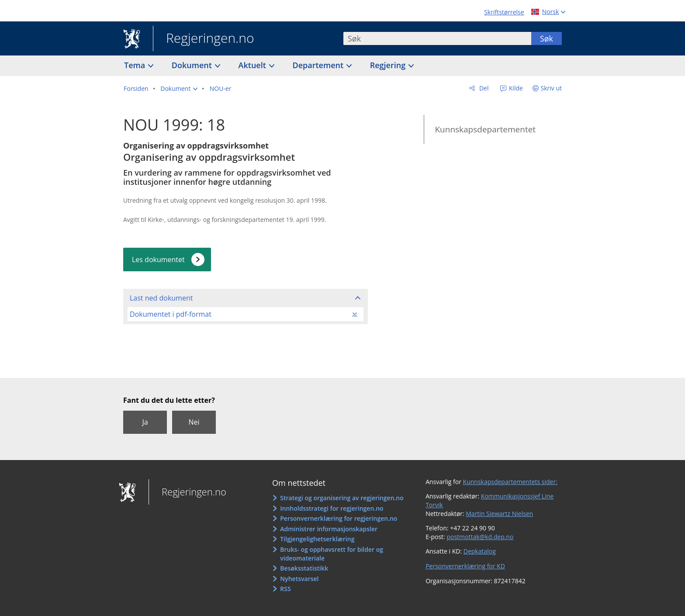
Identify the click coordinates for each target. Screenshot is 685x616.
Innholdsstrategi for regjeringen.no (332, 508)
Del (483, 88)
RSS (285, 589)
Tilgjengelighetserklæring (317, 539)
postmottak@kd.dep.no (480, 537)
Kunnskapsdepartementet (485, 129)
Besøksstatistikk (304, 568)
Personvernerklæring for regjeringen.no (339, 518)
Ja (145, 422)
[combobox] (437, 38)
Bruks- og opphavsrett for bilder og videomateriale (332, 554)
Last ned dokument (161, 298)
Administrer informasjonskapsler (329, 529)
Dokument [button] (193, 65)
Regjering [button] (389, 65)
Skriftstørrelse (504, 12)
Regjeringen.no (204, 39)
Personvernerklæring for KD (465, 566)
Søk (547, 38)
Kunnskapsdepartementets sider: (510, 482)
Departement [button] (319, 65)
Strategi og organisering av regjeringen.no (342, 498)
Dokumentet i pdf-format (171, 314)
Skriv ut (552, 88)
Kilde (515, 88)
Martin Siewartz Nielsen (499, 514)
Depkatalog (480, 551)
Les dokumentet (158, 260)
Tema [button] (136, 65)
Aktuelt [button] (253, 65)
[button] (179, 89)
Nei (194, 422)
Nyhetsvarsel (299, 579)
